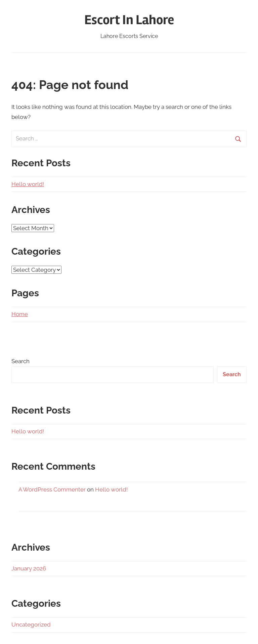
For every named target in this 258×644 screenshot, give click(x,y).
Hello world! (28, 184)
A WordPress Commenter (52, 489)
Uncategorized (31, 625)
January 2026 (29, 568)
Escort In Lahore (129, 20)
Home (20, 314)
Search (20, 361)
